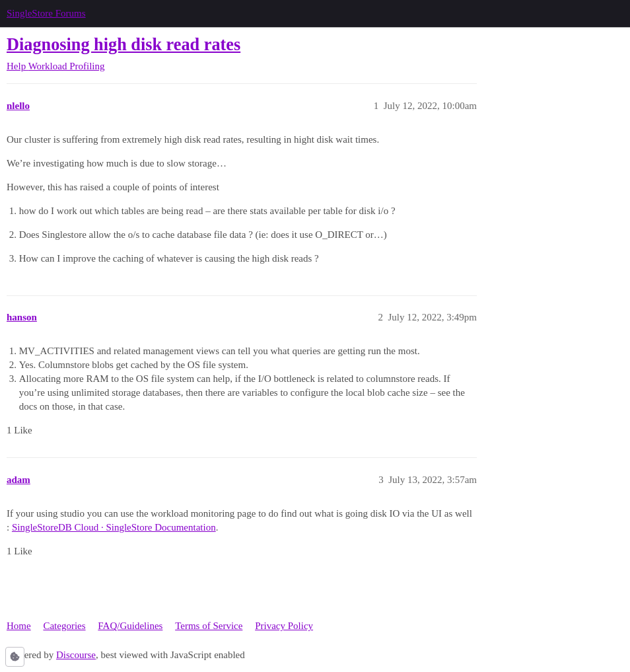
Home (19, 626)
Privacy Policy (284, 626)
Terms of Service (209, 626)
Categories (64, 626)
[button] (15, 657)
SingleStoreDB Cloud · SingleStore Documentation (114, 527)
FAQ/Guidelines (130, 626)
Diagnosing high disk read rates (123, 45)
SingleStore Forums (46, 13)
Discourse (76, 655)
